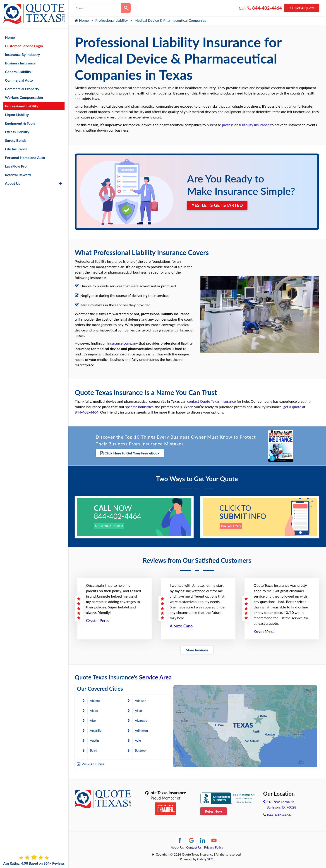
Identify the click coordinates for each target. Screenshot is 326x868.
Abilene (95, 700)
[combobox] (98, 8)
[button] (61, 183)
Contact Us (194, 847)
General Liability (18, 71)
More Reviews (197, 650)
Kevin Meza (264, 631)
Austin (94, 740)
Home (82, 20)
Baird (93, 750)
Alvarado (142, 720)
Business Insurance (20, 63)
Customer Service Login (24, 45)
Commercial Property (22, 88)
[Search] (126, 8)
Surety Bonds (16, 140)
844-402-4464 (265, 8)
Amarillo (96, 730)
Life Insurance (16, 148)
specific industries (139, 407)
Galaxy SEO (205, 859)
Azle (139, 740)
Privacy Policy (213, 847)
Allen (139, 710)
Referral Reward (18, 174)
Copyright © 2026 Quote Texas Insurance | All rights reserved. (199, 854)
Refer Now (213, 811)
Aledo (94, 710)
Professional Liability (112, 20)
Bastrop (141, 750)
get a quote (292, 407)
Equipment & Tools (20, 123)
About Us (177, 847)
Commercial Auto (19, 80)
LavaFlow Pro (16, 166)
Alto (93, 720)
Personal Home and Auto (25, 157)
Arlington (142, 730)
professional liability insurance (246, 125)
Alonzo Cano (181, 626)
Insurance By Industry (22, 54)
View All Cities (93, 764)
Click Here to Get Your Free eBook (130, 453)
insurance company (122, 343)
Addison (141, 700)
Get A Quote (302, 8)
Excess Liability (17, 131)
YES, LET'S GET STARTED (217, 205)
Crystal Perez (98, 620)
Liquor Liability (17, 114)
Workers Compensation (24, 97)
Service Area (155, 677)
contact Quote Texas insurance (212, 401)
